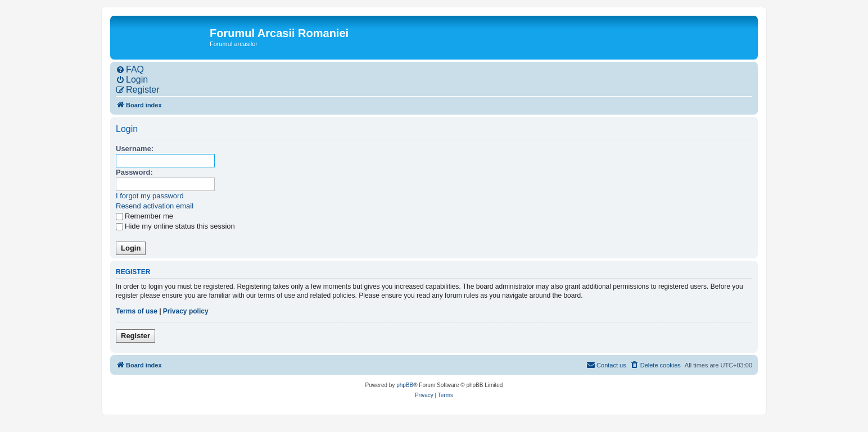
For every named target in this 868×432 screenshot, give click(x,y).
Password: (134, 172)
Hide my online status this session (175, 226)
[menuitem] (130, 70)
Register (135, 336)
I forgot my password (150, 196)
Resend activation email (155, 206)
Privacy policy (186, 311)
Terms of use (137, 311)
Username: (135, 149)
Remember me (144, 216)
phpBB (405, 385)
